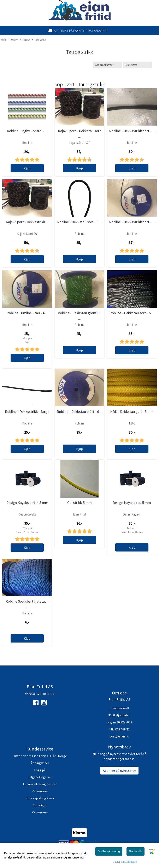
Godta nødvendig (109, 851)
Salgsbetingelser (40, 777)
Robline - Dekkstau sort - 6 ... (79, 222)
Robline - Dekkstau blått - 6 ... (79, 412)
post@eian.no (119, 736)
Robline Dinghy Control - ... (27, 131)
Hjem (4, 40)
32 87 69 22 (122, 729)
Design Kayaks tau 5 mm (132, 503)
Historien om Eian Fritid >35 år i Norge (40, 756)
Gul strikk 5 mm (79, 503)
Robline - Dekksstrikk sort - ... (132, 131)
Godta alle (136, 851)
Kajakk (25, 40)
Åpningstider (40, 763)
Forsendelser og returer (40, 784)
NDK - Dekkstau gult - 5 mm (132, 412)
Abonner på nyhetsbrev (119, 771)
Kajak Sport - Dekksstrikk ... (27, 222)
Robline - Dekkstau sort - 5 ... (132, 313)
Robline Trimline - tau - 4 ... (27, 313)
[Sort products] (137, 65)
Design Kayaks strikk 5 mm (27, 503)
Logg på (40, 770)
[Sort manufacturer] (108, 65)
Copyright (40, 805)
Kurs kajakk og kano (40, 798)
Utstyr (13, 40)
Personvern (40, 791)
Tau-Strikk (39, 40)
